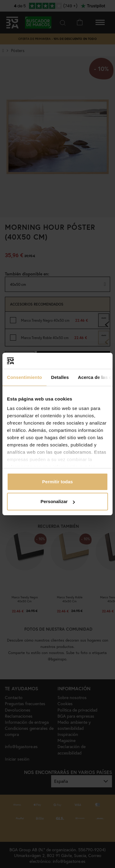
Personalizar (58, 501)
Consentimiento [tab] (24, 377)
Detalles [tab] (60, 377)
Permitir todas (58, 482)
